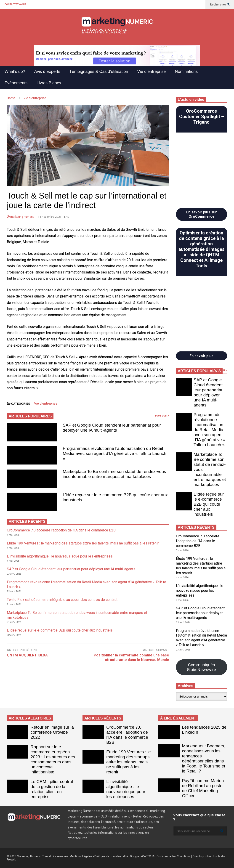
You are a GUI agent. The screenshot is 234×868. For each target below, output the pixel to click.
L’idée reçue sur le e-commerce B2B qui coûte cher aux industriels (60, 630)
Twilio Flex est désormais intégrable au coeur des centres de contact (62, 600)
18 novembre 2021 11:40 (54, 217)
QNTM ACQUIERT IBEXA (27, 655)
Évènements (16, 83)
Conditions (184, 856)
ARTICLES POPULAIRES (30, 416)
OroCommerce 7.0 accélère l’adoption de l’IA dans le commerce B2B (61, 530)
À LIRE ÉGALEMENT (178, 718)
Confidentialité (166, 856)
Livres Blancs (49, 83)
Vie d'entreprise (46, 403)
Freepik (11, 860)
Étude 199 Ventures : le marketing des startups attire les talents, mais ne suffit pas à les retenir (83, 543)
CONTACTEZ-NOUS (15, 4)
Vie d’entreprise (152, 72)
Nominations (186, 72)
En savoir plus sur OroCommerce (202, 214)
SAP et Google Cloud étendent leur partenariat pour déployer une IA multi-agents (112, 428)
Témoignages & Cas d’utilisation (99, 72)
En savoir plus (201, 356)
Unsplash (218, 856)
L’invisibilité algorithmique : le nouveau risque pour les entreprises (60, 556)
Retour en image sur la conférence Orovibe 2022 (52, 732)
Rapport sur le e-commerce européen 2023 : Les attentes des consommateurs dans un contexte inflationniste (53, 759)
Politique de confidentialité (111, 856)
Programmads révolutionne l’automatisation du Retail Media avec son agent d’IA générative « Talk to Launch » (115, 453)
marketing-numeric (21, 217)
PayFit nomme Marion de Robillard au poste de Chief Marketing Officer (203, 788)
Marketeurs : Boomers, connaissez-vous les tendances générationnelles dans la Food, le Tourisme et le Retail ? (203, 758)
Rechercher (220, 5)
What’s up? (15, 72)
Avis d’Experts (47, 72)
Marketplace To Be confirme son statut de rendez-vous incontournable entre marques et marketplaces (114, 474)
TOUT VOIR (162, 416)
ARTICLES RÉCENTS (103, 718)
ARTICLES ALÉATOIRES (30, 718)
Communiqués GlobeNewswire (201, 667)
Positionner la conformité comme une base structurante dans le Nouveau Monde (131, 658)
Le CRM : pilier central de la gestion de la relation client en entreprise (52, 789)
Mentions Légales (81, 856)
